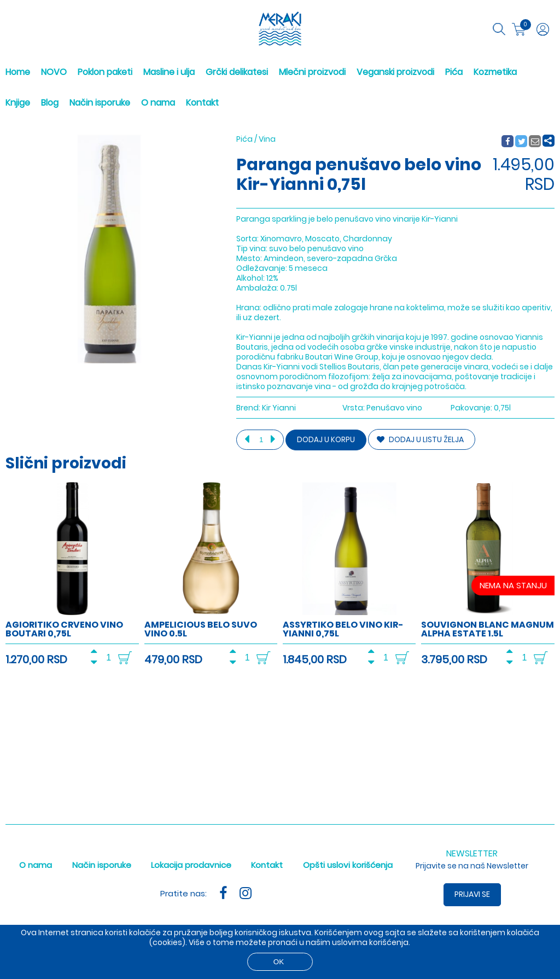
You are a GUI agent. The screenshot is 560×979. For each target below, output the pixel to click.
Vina (267, 139)
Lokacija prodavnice (191, 865)
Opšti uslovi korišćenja (348, 865)
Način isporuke (100, 103)
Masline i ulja (169, 72)
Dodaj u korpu (326, 440)
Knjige (18, 103)
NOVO (54, 72)
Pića (454, 72)
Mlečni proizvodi (312, 72)
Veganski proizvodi (395, 72)
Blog (50, 103)
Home (18, 72)
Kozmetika (495, 72)
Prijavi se (472, 894)
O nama (158, 103)
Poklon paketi (105, 72)
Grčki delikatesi (237, 72)
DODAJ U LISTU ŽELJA (420, 439)
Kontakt (202, 103)
